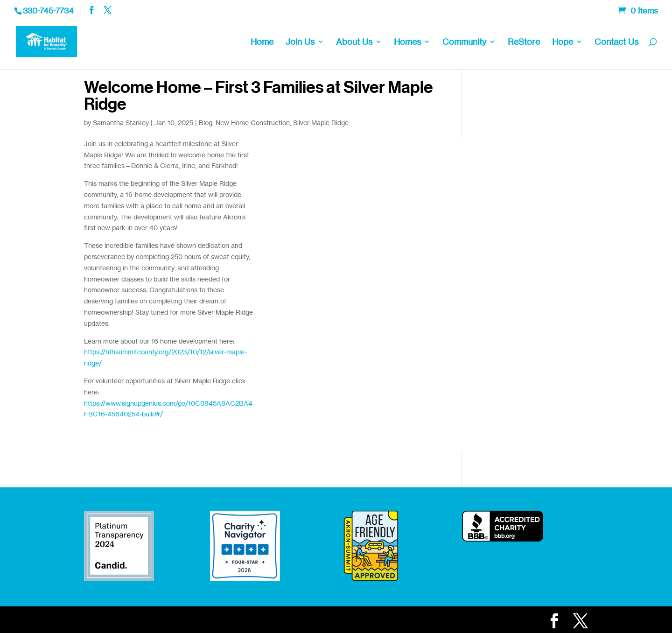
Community (464, 42)
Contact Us (616, 42)
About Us (354, 42)
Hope (563, 42)
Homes (407, 42)
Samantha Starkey (121, 123)
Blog (206, 123)
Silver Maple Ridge (321, 123)
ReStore (524, 42)
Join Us (300, 42)
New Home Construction (253, 123)
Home (262, 42)
